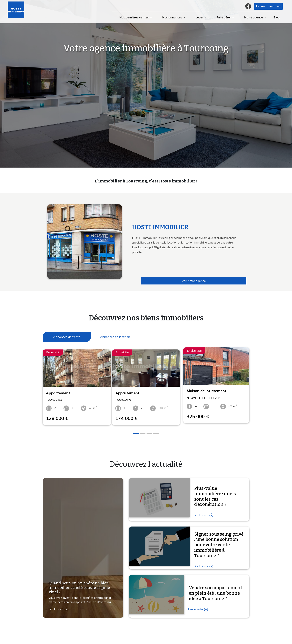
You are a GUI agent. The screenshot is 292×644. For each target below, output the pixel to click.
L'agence (155, 638)
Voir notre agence (194, 281)
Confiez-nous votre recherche (114, 638)
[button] (136, 17)
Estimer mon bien (268, 6)
